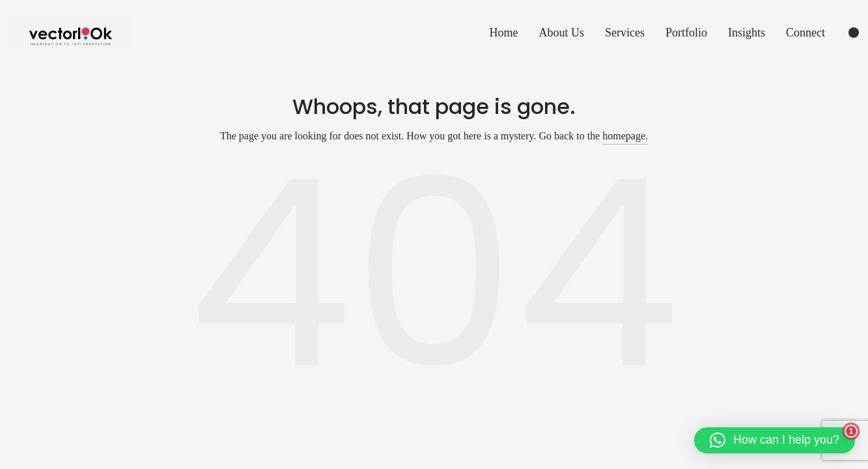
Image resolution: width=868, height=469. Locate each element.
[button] (775, 440)
